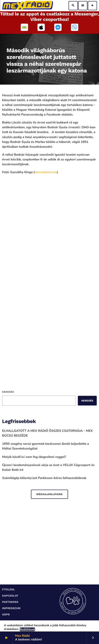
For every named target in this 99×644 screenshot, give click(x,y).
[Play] (92, 6)
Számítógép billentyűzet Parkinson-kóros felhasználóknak (44, 478)
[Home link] (28, 6)
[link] (46, 172)
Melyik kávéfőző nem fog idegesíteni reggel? (34, 457)
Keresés (8, 392)
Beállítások (27, 629)
